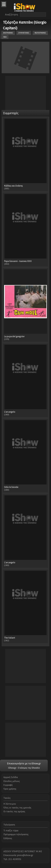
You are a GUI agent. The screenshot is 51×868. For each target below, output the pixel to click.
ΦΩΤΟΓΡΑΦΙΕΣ (40, 33)
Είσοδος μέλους (12, 781)
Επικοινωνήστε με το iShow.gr (24, 763)
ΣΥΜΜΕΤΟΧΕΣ (24, 33)
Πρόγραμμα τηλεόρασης (16, 834)
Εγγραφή (8, 785)
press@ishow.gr (25, 855)
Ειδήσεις (8, 838)
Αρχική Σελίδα (11, 777)
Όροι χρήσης (10, 789)
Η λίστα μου (10, 804)
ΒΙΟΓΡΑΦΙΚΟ (8, 33)
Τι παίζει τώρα (11, 830)
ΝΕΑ (5, 37)
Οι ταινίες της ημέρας (14, 811)
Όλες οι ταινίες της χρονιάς (17, 808)
